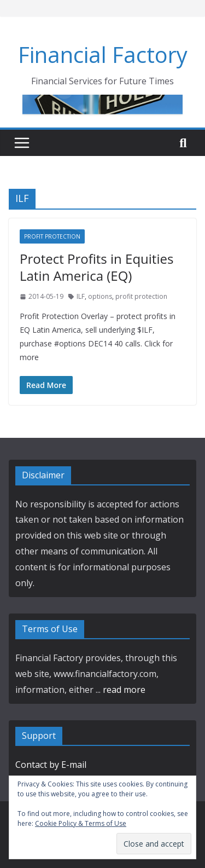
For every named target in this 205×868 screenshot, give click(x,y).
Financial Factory (103, 54)
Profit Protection (52, 236)
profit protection (141, 296)
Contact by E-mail (51, 765)
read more (124, 690)
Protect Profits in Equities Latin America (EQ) (96, 267)
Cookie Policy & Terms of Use (81, 823)
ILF (81, 296)
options (100, 296)
